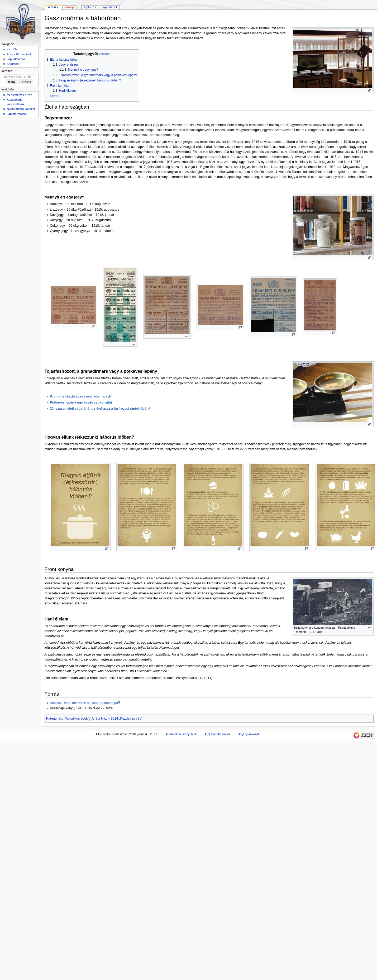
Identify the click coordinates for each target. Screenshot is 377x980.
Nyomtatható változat (21, 109)
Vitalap (70, 7)
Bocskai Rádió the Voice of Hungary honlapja (83, 703)
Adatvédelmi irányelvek (181, 734)
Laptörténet (110, 7)
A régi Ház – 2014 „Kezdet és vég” (117, 719)
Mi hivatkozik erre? (19, 95)
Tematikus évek (76, 719)
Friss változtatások (19, 54)
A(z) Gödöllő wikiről (217, 734)
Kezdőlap (13, 49)
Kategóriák (54, 719)
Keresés (7, 71)
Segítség (13, 64)
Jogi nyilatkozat (249, 734)
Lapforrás (90, 7)
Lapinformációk (17, 114)
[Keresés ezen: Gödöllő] (19, 77)
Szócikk (53, 7)
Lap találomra (16, 59)
